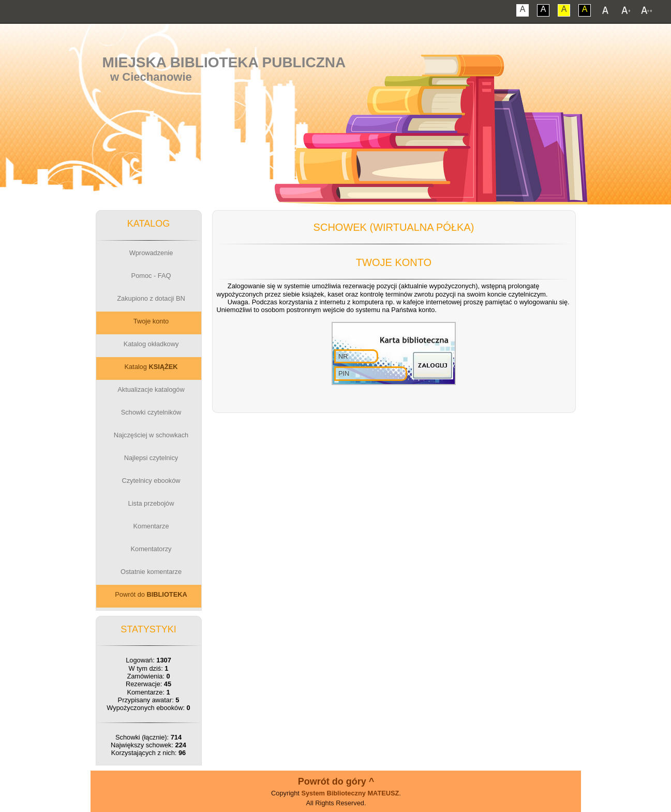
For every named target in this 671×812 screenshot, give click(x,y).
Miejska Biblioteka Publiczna (224, 62)
